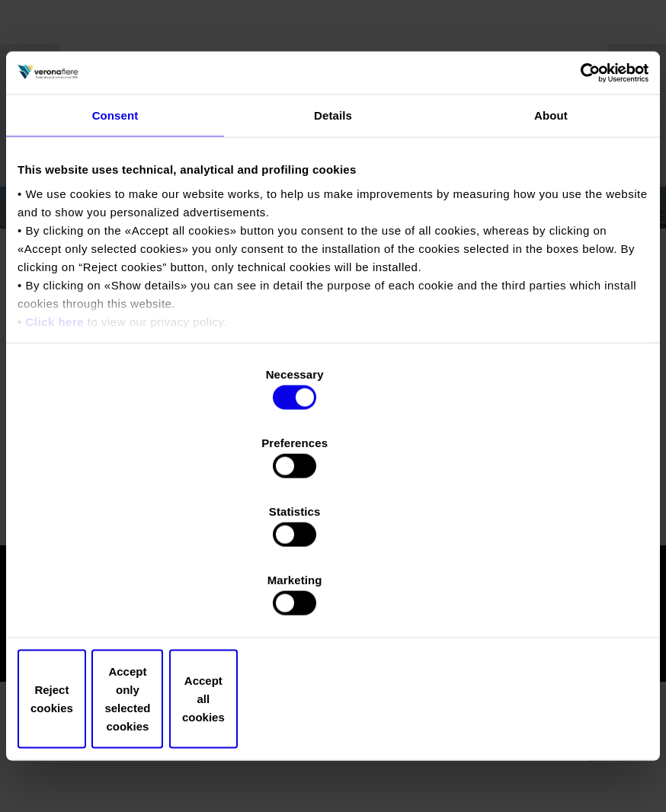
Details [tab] (333, 248)
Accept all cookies (545, 596)
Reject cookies (121, 596)
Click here (54, 454)
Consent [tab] (115, 248)
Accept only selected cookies (333, 596)
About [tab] (551, 248)
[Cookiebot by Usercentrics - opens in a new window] (582, 204)
